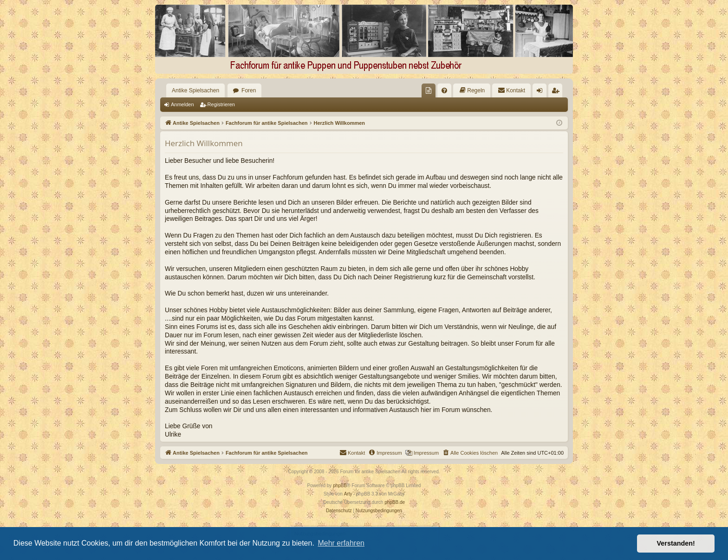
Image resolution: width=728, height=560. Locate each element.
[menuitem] (429, 90)
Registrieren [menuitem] (557, 92)
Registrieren (221, 104)
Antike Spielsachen (195, 90)
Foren (249, 90)
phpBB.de (395, 502)
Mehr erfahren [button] (341, 543)
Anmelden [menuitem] (542, 92)
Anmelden (182, 104)
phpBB (340, 486)
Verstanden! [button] (676, 543)
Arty (348, 494)
